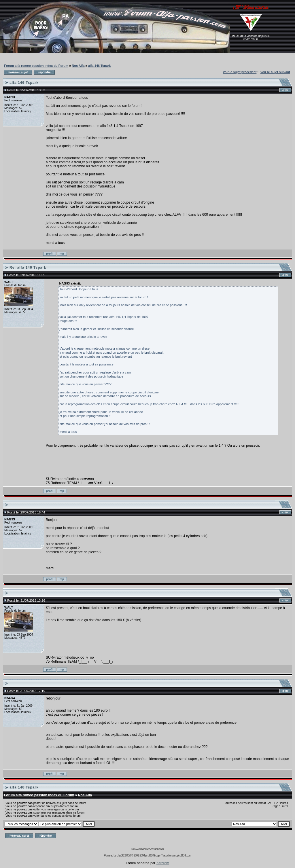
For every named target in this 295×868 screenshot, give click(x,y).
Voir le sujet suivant (275, 72)
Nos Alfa (78, 66)
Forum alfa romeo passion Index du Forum (36, 66)
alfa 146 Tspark (100, 66)
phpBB (120, 855)
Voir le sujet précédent (240, 72)
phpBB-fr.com (184, 855)
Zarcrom (163, 863)
